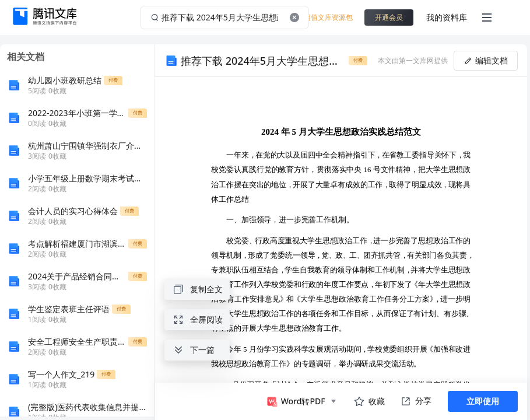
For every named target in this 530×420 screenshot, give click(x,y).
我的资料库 (447, 17)
